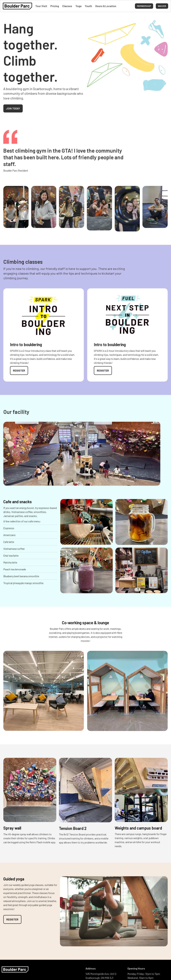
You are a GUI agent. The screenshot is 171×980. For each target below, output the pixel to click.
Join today (13, 108)
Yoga (78, 6)
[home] (17, 6)
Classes (67, 6)
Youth (88, 6)
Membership (144, 6)
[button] (162, 6)
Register (19, 370)
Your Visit (41, 6)
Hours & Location (106, 6)
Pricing (55, 6)
